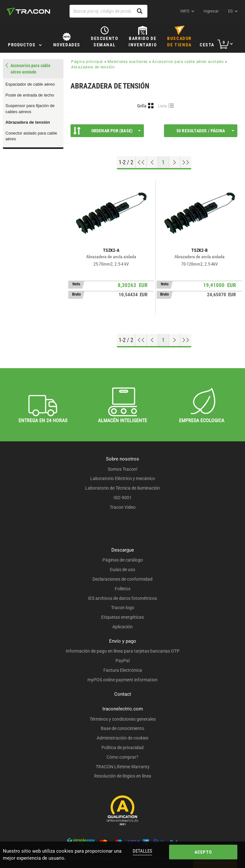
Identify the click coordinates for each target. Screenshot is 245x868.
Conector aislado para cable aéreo (31, 136)
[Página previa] (152, 162)
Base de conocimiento (122, 728)
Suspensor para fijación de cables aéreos (30, 109)
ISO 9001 (123, 498)
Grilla (142, 106)
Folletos (123, 589)
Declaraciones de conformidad (122, 579)
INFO (185, 11)
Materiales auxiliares (128, 62)
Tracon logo (123, 608)
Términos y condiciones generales (123, 719)
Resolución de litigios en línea (123, 776)
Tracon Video (123, 507)
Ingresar (211, 11)
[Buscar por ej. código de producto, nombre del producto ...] (108, 11)
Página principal (87, 62)
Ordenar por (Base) (107, 131)
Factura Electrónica (123, 670)
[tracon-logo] (28, 12)
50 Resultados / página (205, 131)
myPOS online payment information (122, 680)
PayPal (122, 661)
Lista (163, 106)
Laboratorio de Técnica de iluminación (122, 488)
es (230, 11)
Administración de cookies (122, 738)
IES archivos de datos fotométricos (122, 598)
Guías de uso (122, 570)
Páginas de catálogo (123, 560)
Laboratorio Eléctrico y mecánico (123, 478)
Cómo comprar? (122, 757)
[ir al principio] (141, 162)
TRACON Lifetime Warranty (123, 767)
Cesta (207, 45)
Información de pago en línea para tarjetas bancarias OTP (123, 651)
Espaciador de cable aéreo (30, 84)
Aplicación (122, 627)
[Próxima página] (175, 162)
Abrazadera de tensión (28, 122)
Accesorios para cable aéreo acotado (188, 62)
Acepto (203, 852)
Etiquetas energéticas (122, 617)
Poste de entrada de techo (30, 95)
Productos (22, 45)
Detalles (142, 851)
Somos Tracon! (123, 469)
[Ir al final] (186, 162)
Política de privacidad (122, 748)
